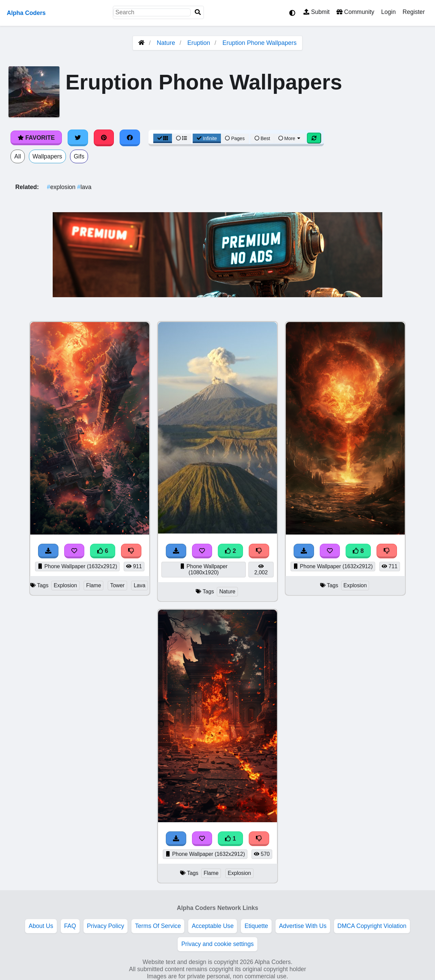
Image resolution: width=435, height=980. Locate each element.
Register (414, 12)
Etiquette (256, 926)
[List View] (181, 138)
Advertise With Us (303, 926)
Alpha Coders (26, 13)
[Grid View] (163, 138)
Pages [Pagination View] (235, 138)
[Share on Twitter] (78, 138)
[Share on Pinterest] (104, 138)
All (18, 156)
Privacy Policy (106, 926)
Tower (117, 585)
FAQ (70, 926)
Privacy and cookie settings (217, 944)
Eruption (199, 43)
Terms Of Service (158, 926)
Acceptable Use (213, 926)
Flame (93, 585)
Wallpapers (47, 156)
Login (388, 12)
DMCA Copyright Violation (372, 926)
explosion (62, 187)
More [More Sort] (290, 138)
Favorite (36, 138)
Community (355, 12)
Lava (139, 585)
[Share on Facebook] (130, 138)
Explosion (65, 585)
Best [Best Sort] (262, 138)
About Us (41, 926)
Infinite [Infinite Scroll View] (207, 138)
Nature (166, 43)
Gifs (79, 156)
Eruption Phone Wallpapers (259, 43)
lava (84, 187)
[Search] (198, 12)
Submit (317, 12)
